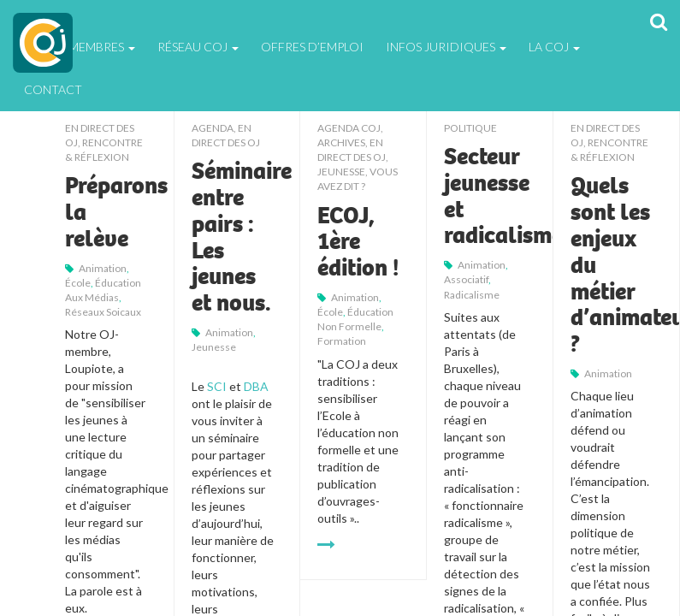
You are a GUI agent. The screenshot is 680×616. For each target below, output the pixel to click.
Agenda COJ (349, 128)
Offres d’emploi (312, 47)
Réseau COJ (198, 47)
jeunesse (214, 347)
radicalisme (472, 295)
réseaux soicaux (103, 312)
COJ (43, 43)
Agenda (213, 128)
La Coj (554, 47)
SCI (218, 386)
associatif (466, 279)
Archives (341, 142)
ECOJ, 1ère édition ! (358, 242)
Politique (470, 128)
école (78, 283)
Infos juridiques (446, 47)
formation (342, 341)
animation (103, 268)
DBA (256, 386)
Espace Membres (80, 47)
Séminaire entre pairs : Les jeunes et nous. (242, 237)
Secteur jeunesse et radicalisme (503, 196)
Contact (53, 89)
